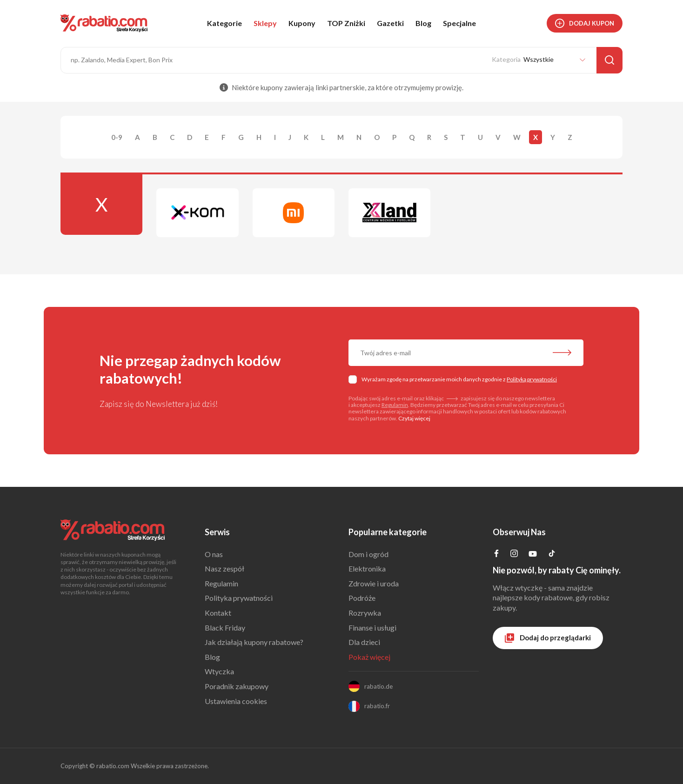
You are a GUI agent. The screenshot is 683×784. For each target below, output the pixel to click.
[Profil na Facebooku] (496, 554)
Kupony (302, 23)
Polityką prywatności (532, 379)
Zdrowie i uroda (374, 583)
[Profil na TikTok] (552, 555)
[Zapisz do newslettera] (562, 353)
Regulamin (395, 405)
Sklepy (265, 23)
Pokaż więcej (369, 657)
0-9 (117, 137)
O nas (214, 554)
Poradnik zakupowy (237, 686)
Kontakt (218, 613)
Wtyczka (219, 671)
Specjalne (459, 23)
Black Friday (225, 628)
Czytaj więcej (414, 418)
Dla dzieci (364, 642)
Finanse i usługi (372, 628)
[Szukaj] (609, 60)
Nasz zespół (224, 568)
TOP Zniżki (346, 23)
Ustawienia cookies (236, 701)
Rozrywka (365, 613)
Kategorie (224, 23)
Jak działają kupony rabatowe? (254, 642)
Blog (423, 23)
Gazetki (390, 23)
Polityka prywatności (239, 598)
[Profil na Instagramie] (514, 554)
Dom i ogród (368, 554)
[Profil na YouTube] (533, 555)
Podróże (362, 598)
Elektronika (367, 568)
